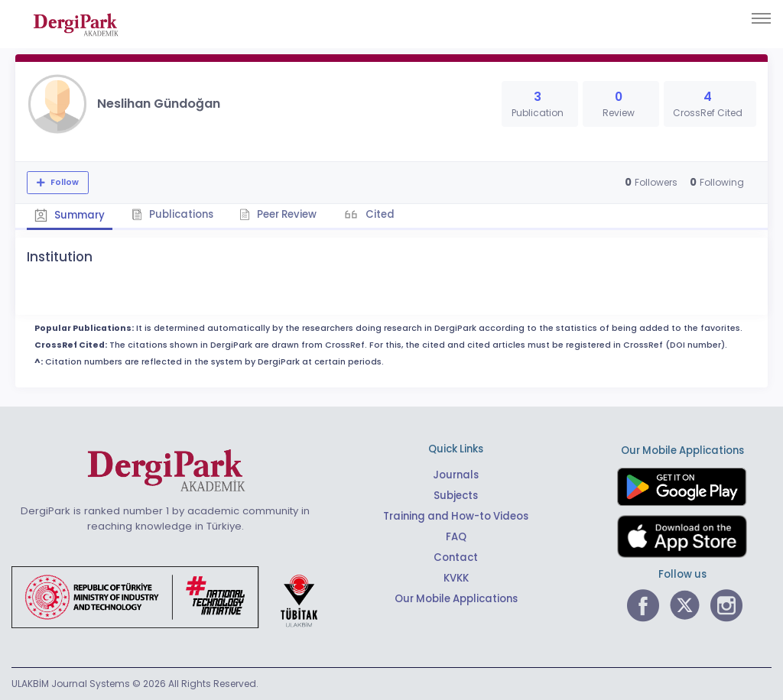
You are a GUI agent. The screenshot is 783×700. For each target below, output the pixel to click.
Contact (456, 557)
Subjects (456, 496)
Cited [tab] (380, 214)
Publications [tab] (172, 214)
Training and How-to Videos (456, 516)
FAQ (456, 537)
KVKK (456, 578)
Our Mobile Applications (456, 599)
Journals (456, 475)
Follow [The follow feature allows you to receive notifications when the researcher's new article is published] (63, 182)
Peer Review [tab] (279, 214)
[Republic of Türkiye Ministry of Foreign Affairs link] (174, 596)
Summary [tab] (70, 215)
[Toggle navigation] (761, 18)
